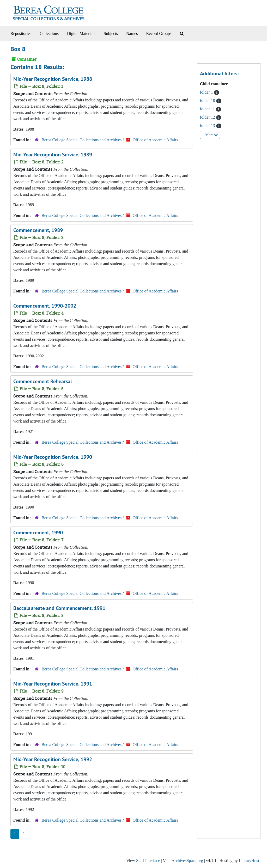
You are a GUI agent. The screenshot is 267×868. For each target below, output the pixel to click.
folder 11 (208, 109)
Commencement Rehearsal (43, 381)
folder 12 (208, 117)
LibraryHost (249, 861)
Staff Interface (148, 861)
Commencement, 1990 (38, 533)
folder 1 (207, 92)
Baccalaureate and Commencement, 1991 (59, 608)
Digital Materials (81, 33)
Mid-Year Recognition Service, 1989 (53, 155)
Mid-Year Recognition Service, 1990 (53, 457)
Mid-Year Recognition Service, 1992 (53, 759)
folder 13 (208, 126)
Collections (49, 33)
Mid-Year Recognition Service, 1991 (53, 684)
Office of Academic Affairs (155, 140)
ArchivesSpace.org (187, 861)
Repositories (21, 33)
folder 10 (208, 100)
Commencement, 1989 (38, 230)
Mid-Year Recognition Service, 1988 (53, 79)
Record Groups (159, 33)
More (212, 135)
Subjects (111, 33)
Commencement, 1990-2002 (45, 306)
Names (132, 33)
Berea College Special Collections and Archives (81, 140)
